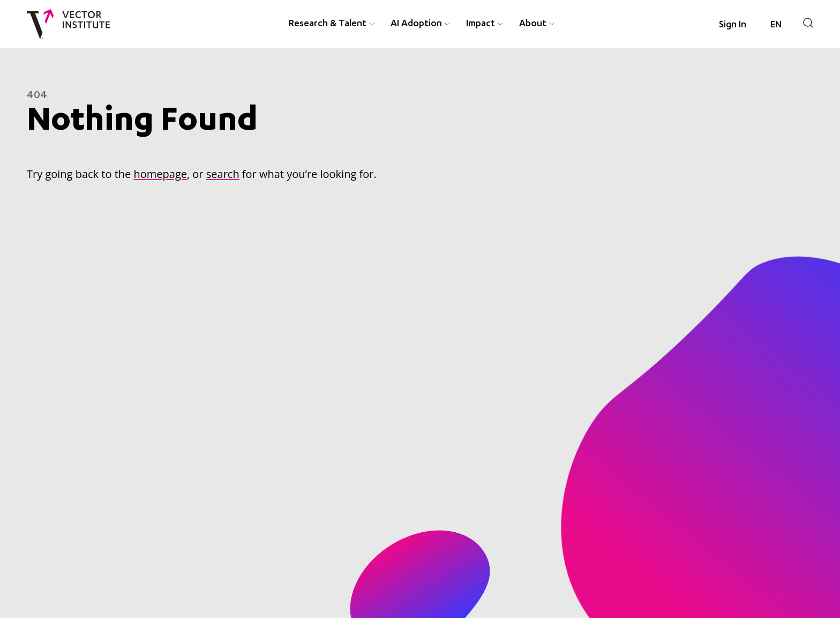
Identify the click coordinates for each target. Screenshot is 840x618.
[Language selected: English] (776, 25)
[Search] (808, 23)
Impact (481, 24)
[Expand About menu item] (552, 24)
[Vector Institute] (68, 24)
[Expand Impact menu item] (500, 24)
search (223, 174)
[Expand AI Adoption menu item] (447, 24)
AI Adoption (416, 24)
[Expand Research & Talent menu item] (372, 24)
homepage (160, 174)
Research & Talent (328, 24)
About (533, 24)
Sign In (733, 25)
